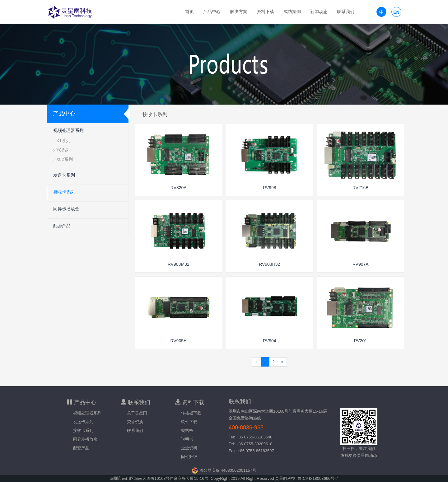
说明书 (187, 439)
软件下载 (189, 422)
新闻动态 (319, 12)
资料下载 (265, 12)
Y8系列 (63, 150)
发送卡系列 (64, 175)
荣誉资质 (135, 422)
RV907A (361, 264)
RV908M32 (179, 264)
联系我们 (346, 12)
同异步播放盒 (66, 209)
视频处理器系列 (68, 130)
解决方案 (239, 12)
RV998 (270, 188)
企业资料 (189, 448)
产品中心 (212, 12)
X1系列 (63, 141)
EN (396, 12)
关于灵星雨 (137, 413)
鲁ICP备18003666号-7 (318, 478)
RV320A (179, 188)
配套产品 (62, 226)
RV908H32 (269, 264)
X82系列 (65, 159)
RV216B (361, 188)
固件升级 (189, 457)
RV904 (270, 341)
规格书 (187, 431)
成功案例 (292, 12)
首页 (189, 12)
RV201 (360, 341)
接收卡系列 (64, 192)
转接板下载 (191, 413)
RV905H (178, 341)
